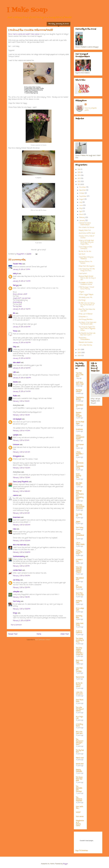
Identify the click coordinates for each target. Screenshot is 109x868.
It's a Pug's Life (79, 718)
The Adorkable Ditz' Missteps (79, 789)
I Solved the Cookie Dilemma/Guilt (85, 224)
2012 (79, 182)
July (81, 202)
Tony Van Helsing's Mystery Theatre (79, 570)
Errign (15, 613)
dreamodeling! (17, 302)
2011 (79, 185)
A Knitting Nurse (79, 725)
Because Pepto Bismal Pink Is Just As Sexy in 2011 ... (87, 278)
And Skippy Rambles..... (86, 320)
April (81, 211)
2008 (79, 356)
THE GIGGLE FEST (80, 579)
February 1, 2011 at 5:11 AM (21, 440)
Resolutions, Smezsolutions (84, 339)
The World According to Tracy (80, 640)
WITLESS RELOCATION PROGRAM (80, 507)
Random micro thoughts (79, 414)
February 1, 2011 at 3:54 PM (21, 588)
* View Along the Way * (79, 552)
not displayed (17, 419)
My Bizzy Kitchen (79, 391)
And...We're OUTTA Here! (87, 233)
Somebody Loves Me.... (86, 297)
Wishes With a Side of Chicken (86, 237)
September (83, 196)
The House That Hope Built (79, 779)
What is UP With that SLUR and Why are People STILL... (86, 242)
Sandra (15, 382)
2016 (79, 170)
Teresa (15, 331)
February (82, 218)
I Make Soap (27, 10)
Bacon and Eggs (79, 661)
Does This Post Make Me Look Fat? (87, 310)
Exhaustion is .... (84, 317)
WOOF (78, 812)
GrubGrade (79, 430)
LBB (14, 372)
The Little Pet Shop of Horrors (80, 709)
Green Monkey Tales (78, 476)
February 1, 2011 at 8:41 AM (21, 513)
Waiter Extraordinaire (80, 535)
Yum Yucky (17, 601)
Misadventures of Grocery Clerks (80, 823)
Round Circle (80, 677)
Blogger (65, 864)
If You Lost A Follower (86, 314)
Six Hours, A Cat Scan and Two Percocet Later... (87, 323)
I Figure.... (82, 292)
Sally (14, 347)
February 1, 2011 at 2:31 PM (21, 566)
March (82, 215)
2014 (79, 176)
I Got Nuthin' (83, 274)
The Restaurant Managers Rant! (80, 742)
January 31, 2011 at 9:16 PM (22, 358)
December (83, 187)
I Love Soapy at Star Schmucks (85, 248)
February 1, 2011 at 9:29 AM (22, 525)
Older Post (65, 634)
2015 (79, 173)
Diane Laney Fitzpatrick (21, 482)
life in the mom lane (20, 545)
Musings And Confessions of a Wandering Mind (80, 495)
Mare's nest (80, 758)
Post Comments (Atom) (43, 640)
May (81, 208)
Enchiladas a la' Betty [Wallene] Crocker (86, 284)
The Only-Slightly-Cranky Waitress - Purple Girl (79, 651)
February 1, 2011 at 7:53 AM (21, 468)
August (82, 199)
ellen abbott (17, 363)
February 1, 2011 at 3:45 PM (21, 576)
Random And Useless (86, 342)
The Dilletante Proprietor (79, 799)
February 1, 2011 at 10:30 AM (22, 541)
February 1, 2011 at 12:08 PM (22, 552)
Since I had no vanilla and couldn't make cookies (24, 34)
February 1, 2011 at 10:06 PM (22, 609)
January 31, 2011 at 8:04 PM (22, 327)
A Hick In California (79, 632)
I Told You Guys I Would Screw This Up (86, 288)
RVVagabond (17, 456)
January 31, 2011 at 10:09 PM (22, 378)
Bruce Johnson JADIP (20, 294)
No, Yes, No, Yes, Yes (85, 251)
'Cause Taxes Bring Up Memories (86, 258)
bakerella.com (79, 406)
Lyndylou (16, 435)
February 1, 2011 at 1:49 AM (21, 415)
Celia (14, 529)
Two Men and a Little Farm (80, 375)
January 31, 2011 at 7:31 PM (22, 270)
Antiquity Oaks (79, 602)
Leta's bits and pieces (79, 693)
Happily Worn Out (85, 230)
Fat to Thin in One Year (80, 594)
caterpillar (16, 592)
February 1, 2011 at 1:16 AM (21, 401)
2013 (79, 179)
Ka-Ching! (82, 300)
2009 (79, 353)
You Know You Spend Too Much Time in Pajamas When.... (87, 329)
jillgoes (78, 522)
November (83, 190)
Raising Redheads (79, 771)
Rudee (15, 396)
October (82, 193)
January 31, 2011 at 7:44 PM (22, 281)
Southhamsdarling (19, 557)
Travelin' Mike (17, 264)
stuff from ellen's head (80, 383)
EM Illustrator (79, 586)
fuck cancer (80, 817)
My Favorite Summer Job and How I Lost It (87, 334)
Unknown (16, 445)
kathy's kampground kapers (80, 437)
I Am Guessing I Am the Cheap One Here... (87, 270)
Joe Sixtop (16, 580)
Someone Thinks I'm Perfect (85, 263)
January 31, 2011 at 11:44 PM (22, 392)
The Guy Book (17, 306)
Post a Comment (16, 625)
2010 (79, 350)
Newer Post (13, 634)
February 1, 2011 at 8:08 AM (21, 491)
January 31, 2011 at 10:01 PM (22, 368)
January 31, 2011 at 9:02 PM (22, 343)
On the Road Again (80, 423)
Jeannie (16, 496)
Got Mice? (82, 254)
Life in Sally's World (80, 544)
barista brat (80, 764)
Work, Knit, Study (80, 624)
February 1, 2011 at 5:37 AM (21, 452)
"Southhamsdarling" (80, 398)
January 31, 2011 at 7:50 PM (22, 309)
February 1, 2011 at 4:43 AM (22, 431)
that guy (16, 285)
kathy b (15, 274)
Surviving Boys (79, 617)
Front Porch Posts (80, 701)
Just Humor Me (80, 446)
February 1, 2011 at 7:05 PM (21, 597)
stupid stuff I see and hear (22, 298)
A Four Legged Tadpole (86, 295)
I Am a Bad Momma (85, 345)
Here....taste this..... (79, 807)
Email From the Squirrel (87, 266)
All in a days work (80, 609)
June (81, 205)
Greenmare (17, 517)
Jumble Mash (17, 570)
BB (14, 313)
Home (39, 634)
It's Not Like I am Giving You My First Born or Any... (87, 305)
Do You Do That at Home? (79, 685)
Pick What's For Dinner (87, 228)
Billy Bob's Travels (79, 484)
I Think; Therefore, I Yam (80, 454)
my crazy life (79, 515)
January (82, 221)
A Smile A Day (79, 561)
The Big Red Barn (80, 751)
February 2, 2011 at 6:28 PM (22, 621)
